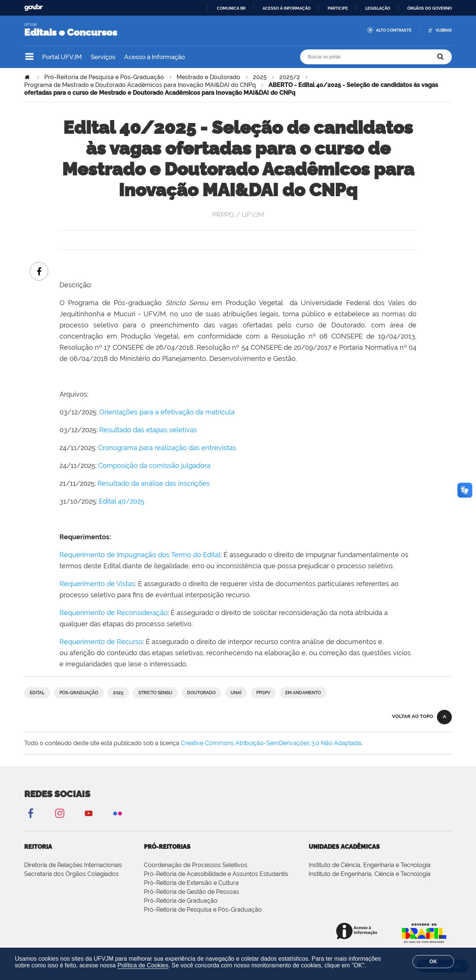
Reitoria (38, 847)
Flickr (118, 813)
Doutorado (201, 693)
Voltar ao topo (413, 716)
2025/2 (290, 77)
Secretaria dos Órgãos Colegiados (71, 874)
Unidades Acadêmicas (344, 847)
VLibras (444, 30)
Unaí (236, 693)
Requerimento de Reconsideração (114, 613)
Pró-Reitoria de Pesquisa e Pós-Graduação (104, 77)
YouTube (89, 813)
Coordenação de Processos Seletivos (196, 865)
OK (433, 961)
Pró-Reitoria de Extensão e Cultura (191, 883)
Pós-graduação (79, 693)
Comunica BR (231, 8)
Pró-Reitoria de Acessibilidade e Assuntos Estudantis (216, 874)
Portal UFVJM (62, 57)
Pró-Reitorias (167, 847)
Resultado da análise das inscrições (154, 483)
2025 (260, 77)
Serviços (103, 57)
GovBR (33, 8)
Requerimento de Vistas (97, 584)
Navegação (29, 57)
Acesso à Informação (155, 57)
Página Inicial (28, 77)
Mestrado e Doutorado (208, 77)
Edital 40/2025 (122, 501)
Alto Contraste (394, 30)
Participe (338, 8)
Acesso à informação (287, 8)
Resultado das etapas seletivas (148, 430)
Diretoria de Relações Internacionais (73, 865)
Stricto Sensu (155, 693)
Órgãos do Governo (430, 8)
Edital (37, 693)
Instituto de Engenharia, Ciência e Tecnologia (370, 874)
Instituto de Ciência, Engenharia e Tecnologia (370, 865)
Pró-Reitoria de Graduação (181, 901)
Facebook (30, 813)
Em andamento (303, 693)
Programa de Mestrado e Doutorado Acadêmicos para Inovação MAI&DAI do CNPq (140, 85)
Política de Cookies (143, 965)
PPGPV (263, 693)
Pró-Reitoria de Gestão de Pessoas (192, 892)
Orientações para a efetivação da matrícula (167, 412)
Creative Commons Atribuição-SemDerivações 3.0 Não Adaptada (271, 743)
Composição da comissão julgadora (154, 465)
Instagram (59, 813)
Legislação (378, 8)
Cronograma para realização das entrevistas (168, 448)
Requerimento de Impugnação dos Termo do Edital (140, 555)
